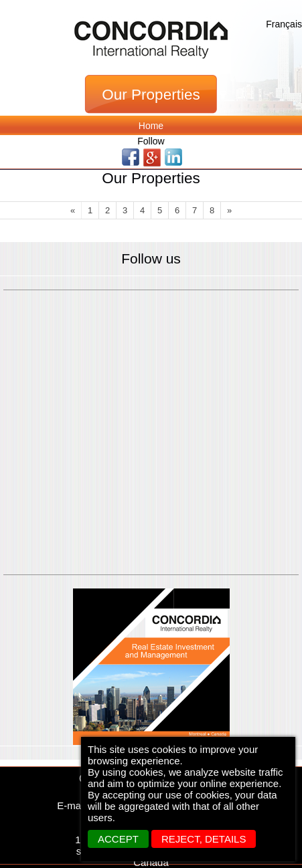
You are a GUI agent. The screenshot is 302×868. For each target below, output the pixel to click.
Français (284, 24)
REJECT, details (204, 839)
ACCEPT (118, 839)
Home (151, 126)
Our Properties (151, 95)
